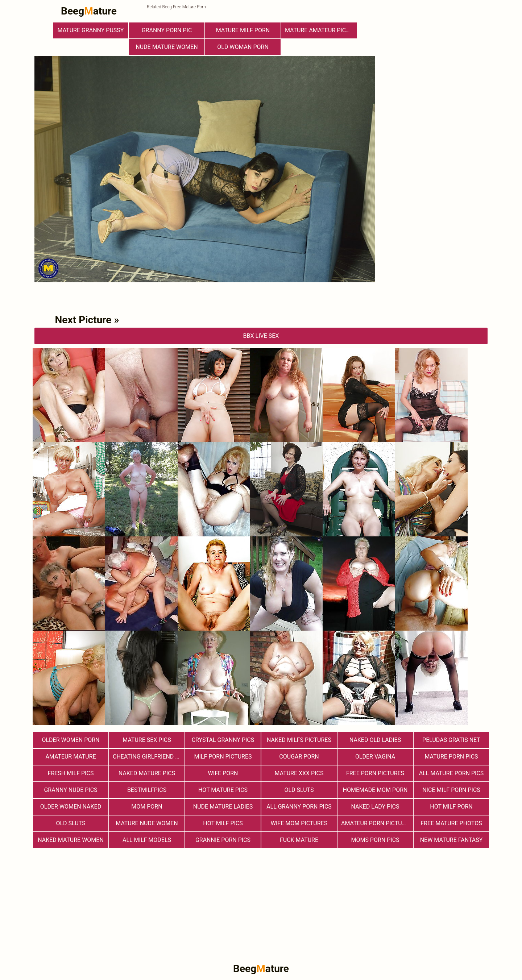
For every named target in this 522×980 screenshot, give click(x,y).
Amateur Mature (71, 757)
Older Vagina (375, 757)
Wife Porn (223, 773)
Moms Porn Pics (375, 840)
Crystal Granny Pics (223, 740)
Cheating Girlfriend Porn (149, 757)
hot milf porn (451, 807)
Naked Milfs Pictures (299, 740)
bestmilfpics (147, 790)
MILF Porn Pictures (223, 757)
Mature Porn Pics (451, 757)
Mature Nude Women (147, 823)
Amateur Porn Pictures (377, 823)
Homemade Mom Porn (375, 790)
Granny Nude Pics (71, 790)
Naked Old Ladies (375, 740)
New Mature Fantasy (451, 840)
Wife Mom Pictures (299, 823)
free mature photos (451, 823)
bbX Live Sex (261, 336)
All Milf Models (147, 840)
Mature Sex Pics (147, 740)
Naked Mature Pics (147, 773)
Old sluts (299, 790)
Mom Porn (147, 807)
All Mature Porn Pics (451, 773)
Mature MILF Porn (243, 30)
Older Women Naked (71, 807)
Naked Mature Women (71, 840)
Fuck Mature (299, 840)
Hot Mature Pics (223, 790)
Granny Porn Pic (167, 30)
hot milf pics (223, 823)
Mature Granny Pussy (91, 30)
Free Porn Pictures (375, 773)
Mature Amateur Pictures (321, 30)
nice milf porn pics (451, 790)
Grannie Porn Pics (223, 840)
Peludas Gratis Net (451, 740)
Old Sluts (71, 823)
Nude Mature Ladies (223, 807)
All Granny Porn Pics (299, 807)
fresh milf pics (71, 773)
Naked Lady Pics (375, 807)
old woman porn (243, 47)
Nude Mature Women (167, 47)
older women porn (71, 740)
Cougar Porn (299, 757)
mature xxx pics (299, 773)
